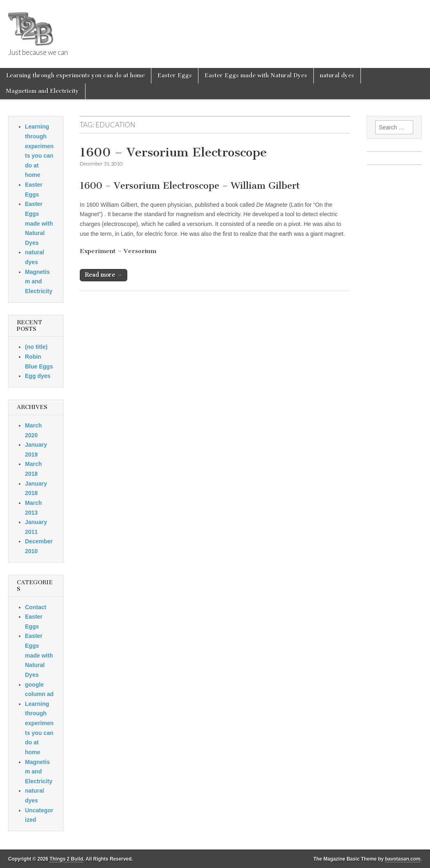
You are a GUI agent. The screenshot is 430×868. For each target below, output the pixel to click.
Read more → (104, 275)
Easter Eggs (175, 76)
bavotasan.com (403, 859)
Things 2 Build (66, 859)
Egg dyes (38, 376)
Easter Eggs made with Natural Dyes (256, 76)
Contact (36, 607)
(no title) (36, 347)
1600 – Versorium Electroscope (173, 152)
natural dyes (337, 76)
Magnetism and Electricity (43, 91)
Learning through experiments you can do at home (75, 76)
